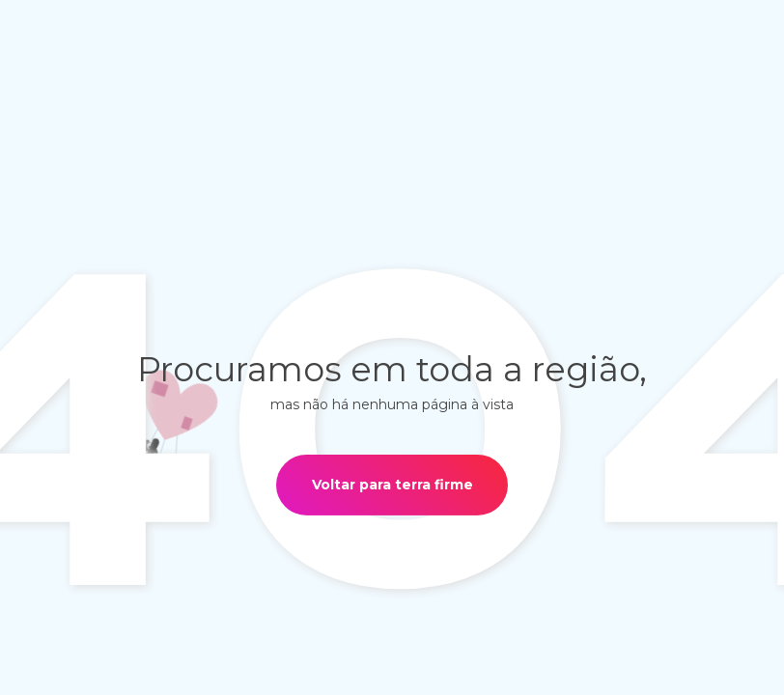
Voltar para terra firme (392, 485)
